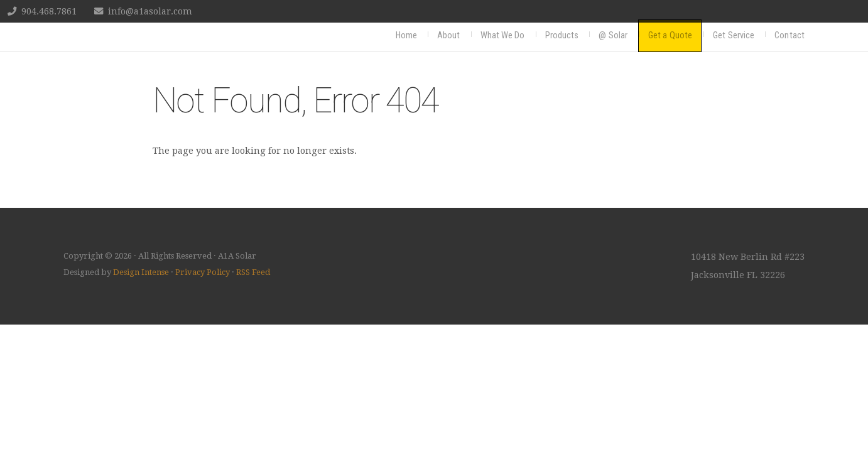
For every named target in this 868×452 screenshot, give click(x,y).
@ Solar (613, 35)
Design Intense (141, 272)
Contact (789, 35)
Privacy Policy (203, 272)
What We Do (503, 35)
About (449, 35)
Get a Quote (670, 35)
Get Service (734, 35)
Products (562, 35)
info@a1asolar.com (150, 11)
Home (406, 35)
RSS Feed (253, 272)
